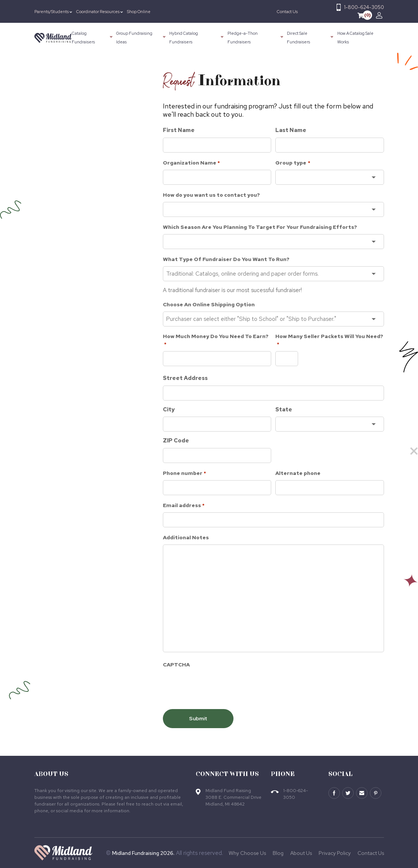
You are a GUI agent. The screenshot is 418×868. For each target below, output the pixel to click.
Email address (184, 506)
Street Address (185, 378)
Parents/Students (52, 12)
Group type (293, 163)
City (169, 410)
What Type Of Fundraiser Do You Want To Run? (226, 259)
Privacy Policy (335, 853)
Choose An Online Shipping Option (209, 304)
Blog (278, 853)
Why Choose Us (247, 853)
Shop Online (139, 12)
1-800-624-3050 (364, 7)
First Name (179, 130)
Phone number (185, 473)
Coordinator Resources (98, 12)
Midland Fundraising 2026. (143, 853)
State (284, 410)
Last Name (291, 130)
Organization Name (191, 163)
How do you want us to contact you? (211, 195)
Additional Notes (186, 537)
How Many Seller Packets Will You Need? (329, 341)
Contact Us (287, 12)
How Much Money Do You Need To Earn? (216, 341)
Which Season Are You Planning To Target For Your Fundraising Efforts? (260, 227)
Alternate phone (298, 473)
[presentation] (220, 686)
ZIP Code (176, 441)
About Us (301, 853)
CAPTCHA (176, 665)
